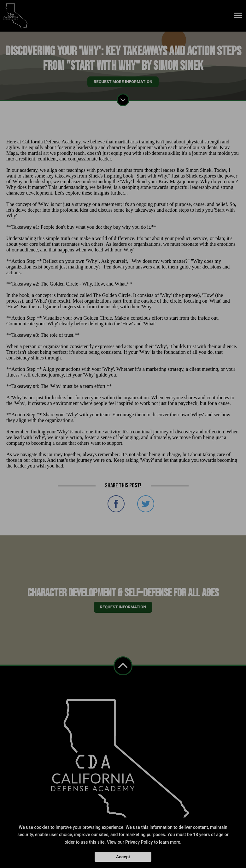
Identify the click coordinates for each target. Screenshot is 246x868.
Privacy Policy (139, 842)
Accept (123, 857)
